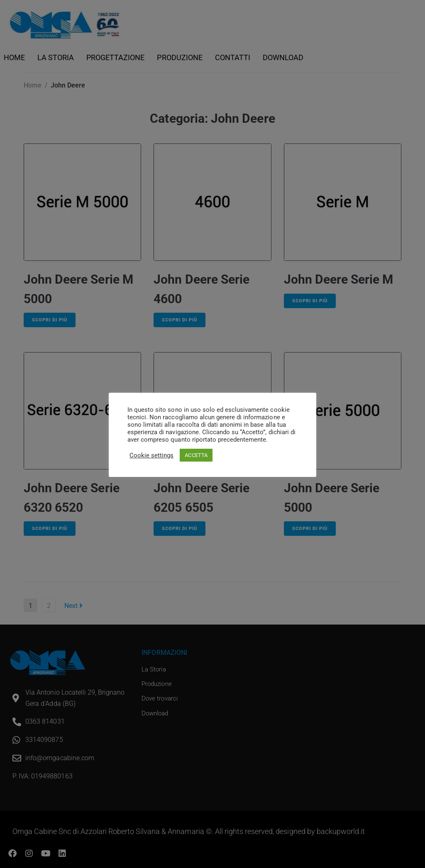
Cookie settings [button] (151, 455)
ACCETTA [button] (196, 455)
